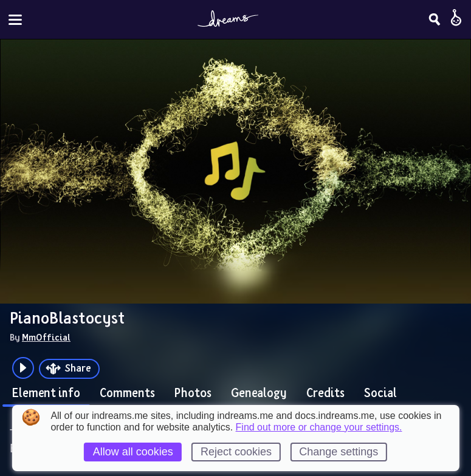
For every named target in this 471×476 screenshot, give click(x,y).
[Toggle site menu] (15, 20)
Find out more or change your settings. (319, 427)
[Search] (435, 19)
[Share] (69, 369)
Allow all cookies (133, 452)
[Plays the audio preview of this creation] (23, 368)
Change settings (339, 452)
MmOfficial (46, 337)
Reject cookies (236, 452)
